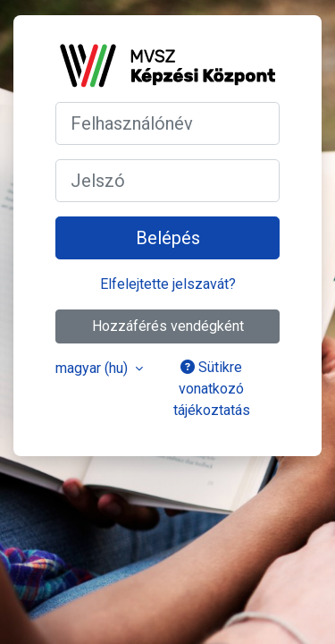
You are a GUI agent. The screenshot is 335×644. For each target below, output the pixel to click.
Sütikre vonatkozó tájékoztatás (212, 389)
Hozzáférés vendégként (168, 326)
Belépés (168, 238)
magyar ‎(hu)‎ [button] (93, 368)
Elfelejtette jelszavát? (168, 284)
